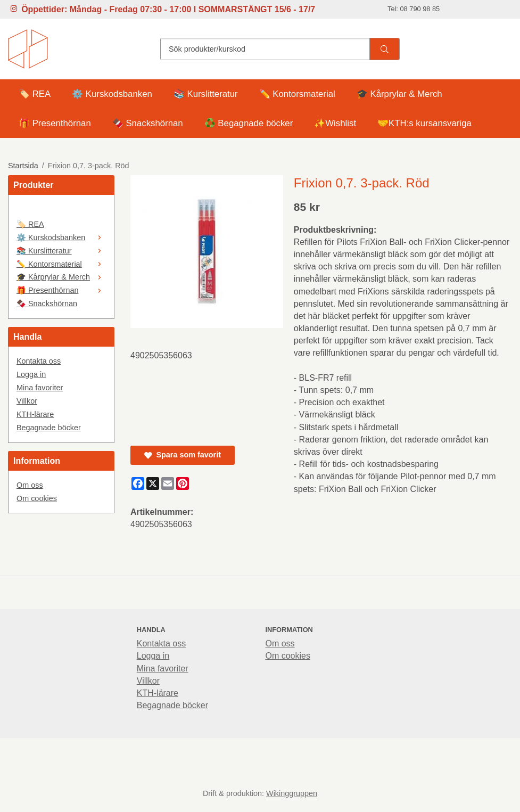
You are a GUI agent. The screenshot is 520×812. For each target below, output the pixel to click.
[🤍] (61, 210)
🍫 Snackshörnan (148, 123)
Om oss (30, 485)
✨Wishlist (335, 123)
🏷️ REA (35, 94)
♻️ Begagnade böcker (249, 123)
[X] (153, 483)
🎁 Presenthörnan (55, 123)
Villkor (27, 401)
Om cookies (37, 498)
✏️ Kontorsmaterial (297, 94)
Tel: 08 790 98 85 (414, 9)
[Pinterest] (183, 483)
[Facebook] (138, 483)
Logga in (31, 374)
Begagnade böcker (49, 428)
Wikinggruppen (292, 793)
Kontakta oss (39, 361)
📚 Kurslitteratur (206, 94)
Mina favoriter (40, 388)
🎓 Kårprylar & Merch (399, 94)
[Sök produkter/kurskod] (265, 49)
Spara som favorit (183, 455)
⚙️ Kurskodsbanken (112, 94)
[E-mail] (168, 483)
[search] (384, 49)
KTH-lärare (35, 414)
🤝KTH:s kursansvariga (424, 123)
